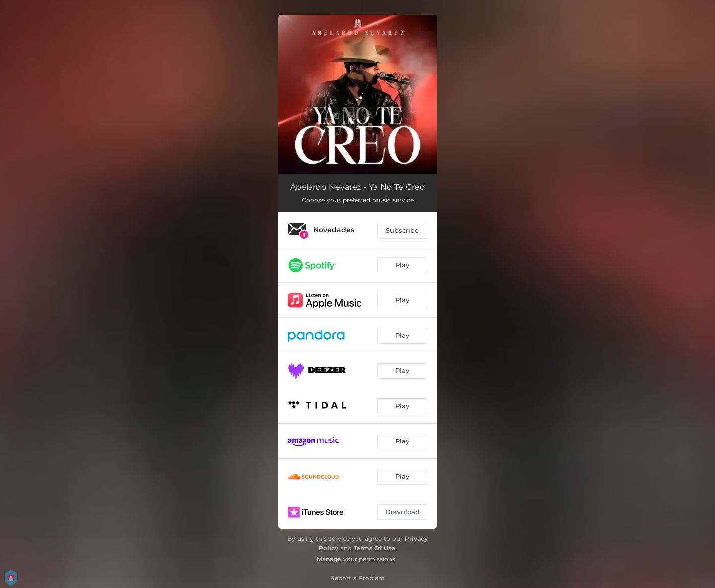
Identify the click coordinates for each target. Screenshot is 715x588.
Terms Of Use (374, 548)
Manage (329, 559)
